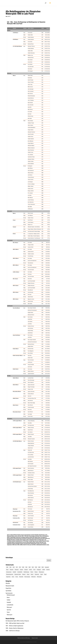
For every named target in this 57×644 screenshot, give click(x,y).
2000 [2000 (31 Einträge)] (39, 567)
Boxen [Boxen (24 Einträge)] (7, 570)
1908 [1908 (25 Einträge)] (7, 567)
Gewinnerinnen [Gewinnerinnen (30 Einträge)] (9, 572)
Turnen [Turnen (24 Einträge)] (17, 577)
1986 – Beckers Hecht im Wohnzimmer (15, 628)
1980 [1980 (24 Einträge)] (23, 567)
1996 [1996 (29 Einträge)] (36, 567)
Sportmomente (9, 593)
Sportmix (9, 610)
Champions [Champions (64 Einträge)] (17, 570)
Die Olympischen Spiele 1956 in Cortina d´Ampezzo (17, 621)
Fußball (8, 600)
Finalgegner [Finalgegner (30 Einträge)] (39, 570)
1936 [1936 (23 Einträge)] (14, 567)
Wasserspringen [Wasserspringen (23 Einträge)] (27, 577)
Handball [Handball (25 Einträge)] (14, 572)
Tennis (8, 612)
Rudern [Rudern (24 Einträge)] (32, 574)
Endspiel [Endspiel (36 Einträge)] (21, 570)
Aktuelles (8, 583)
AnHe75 (9, 16)
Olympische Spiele (10, 586)
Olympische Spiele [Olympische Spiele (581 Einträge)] (18, 574)
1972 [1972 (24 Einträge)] (17, 567)
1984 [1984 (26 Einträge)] (26, 567)
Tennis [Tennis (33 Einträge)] (13, 577)
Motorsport (9, 607)
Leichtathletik (10, 605)
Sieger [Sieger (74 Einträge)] (45, 574)
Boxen (8, 597)
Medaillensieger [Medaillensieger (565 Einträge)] (26, 572)
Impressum (35, 638)
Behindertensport (11, 595)
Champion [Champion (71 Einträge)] (12, 570)
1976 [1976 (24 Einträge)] (20, 567)
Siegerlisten (8, 588)
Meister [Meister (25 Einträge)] (32, 572)
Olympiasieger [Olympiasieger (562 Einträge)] (41, 572)
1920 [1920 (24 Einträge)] (10, 567)
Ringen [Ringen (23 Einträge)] (28, 574)
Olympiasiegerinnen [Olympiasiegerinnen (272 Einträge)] (10, 574)
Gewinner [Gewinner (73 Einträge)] (48, 570)
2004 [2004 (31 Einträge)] (43, 567)
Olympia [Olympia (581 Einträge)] (36, 572)
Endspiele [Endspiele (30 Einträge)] (26, 570)
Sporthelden (8, 591)
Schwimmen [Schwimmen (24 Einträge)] (37, 574)
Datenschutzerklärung (24, 638)
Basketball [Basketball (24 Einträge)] (47, 567)
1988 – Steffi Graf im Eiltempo (13, 631)
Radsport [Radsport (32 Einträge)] (24, 574)
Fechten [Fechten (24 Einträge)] (31, 570)
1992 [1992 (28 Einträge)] (33, 567)
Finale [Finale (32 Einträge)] (34, 570)
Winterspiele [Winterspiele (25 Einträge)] (39, 577)
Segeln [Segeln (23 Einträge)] (42, 574)
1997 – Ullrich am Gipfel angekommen (14, 626)
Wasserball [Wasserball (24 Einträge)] (21, 577)
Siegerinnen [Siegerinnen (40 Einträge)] (8, 577)
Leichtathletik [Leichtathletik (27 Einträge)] (20, 572)
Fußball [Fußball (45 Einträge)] (44, 570)
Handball (9, 602)
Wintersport (10, 615)
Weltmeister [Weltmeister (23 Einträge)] (34, 577)
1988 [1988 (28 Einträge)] (30, 567)
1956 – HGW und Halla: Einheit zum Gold (15, 623)
